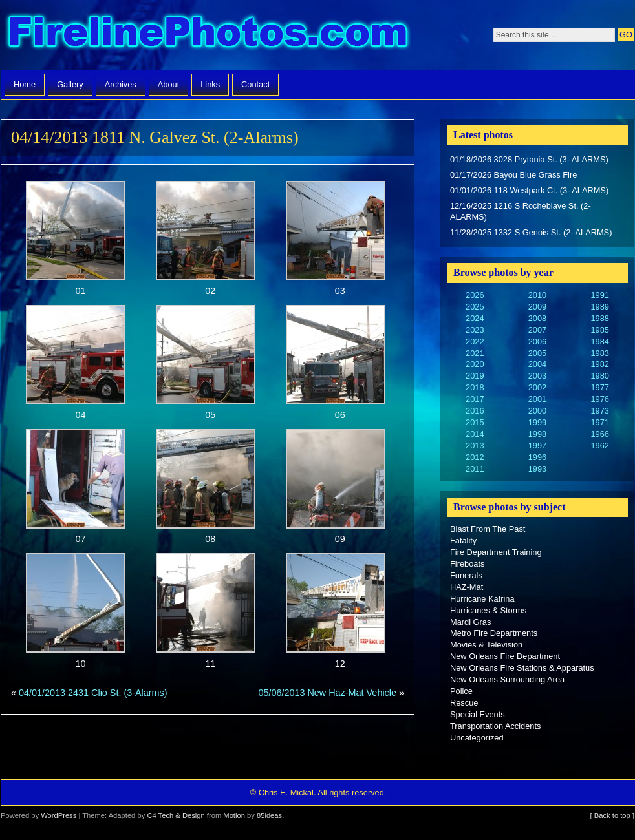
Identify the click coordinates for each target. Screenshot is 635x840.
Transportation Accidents (495, 726)
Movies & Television (486, 645)
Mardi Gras (470, 622)
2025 (475, 307)
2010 (537, 295)
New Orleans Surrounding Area (507, 679)
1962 (599, 446)
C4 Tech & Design (176, 815)
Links (210, 84)
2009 (537, 307)
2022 (475, 341)
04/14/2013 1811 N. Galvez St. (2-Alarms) (155, 137)
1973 (599, 411)
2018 (475, 387)
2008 (537, 318)
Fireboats (467, 564)
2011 (475, 469)
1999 (537, 422)
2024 (475, 318)
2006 (537, 341)
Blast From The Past (488, 529)
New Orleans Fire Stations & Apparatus (522, 668)
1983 (599, 353)
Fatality (463, 541)
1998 (537, 434)
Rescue (464, 703)
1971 (599, 422)
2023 (475, 330)
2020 (475, 364)
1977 (599, 387)
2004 (537, 364)
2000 (537, 411)
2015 (475, 422)
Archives (121, 84)
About (168, 84)
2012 (475, 457)
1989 (599, 307)
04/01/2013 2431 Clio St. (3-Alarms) (93, 693)
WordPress (59, 815)
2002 (537, 387)
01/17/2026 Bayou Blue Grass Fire (513, 175)
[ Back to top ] (612, 815)
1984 (599, 341)
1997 (537, 446)
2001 (537, 399)
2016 (475, 411)
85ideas (269, 815)
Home (25, 84)
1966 (599, 434)
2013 (475, 446)
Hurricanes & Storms (488, 610)
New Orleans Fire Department (505, 656)
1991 (599, 295)
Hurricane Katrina (482, 599)
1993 (537, 469)
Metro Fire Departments (494, 633)
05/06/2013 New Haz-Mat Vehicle (327, 693)
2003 (537, 376)
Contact (255, 84)
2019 (475, 376)
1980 (599, 376)
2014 (475, 434)
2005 (537, 353)
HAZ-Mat (467, 587)
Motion (234, 815)
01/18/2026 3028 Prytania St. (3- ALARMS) (529, 159)
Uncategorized (477, 738)
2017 (475, 399)
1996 (537, 457)
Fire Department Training (496, 552)
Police (461, 691)
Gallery (70, 84)
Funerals (466, 575)
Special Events (478, 714)
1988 (599, 318)
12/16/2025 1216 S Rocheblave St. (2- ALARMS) (521, 212)
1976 (599, 399)
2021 (475, 353)
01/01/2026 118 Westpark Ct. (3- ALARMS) (529, 190)
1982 (599, 364)
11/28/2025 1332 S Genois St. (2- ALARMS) (531, 232)
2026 (475, 295)
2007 (537, 330)
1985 (599, 330)
